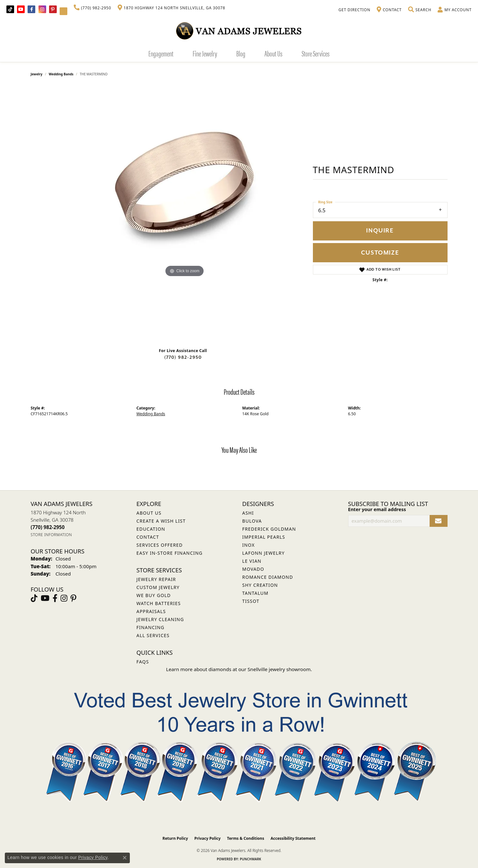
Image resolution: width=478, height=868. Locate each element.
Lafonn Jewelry (264, 553)
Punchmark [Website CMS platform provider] (251, 859)
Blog (241, 53)
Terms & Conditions (246, 838)
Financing (151, 627)
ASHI (248, 513)
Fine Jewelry (205, 53)
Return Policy (175, 838)
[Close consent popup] (125, 858)
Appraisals (151, 611)
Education (151, 529)
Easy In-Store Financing (170, 553)
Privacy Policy (207, 838)
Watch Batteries (159, 603)
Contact (148, 537)
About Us (273, 53)
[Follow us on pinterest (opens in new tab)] (53, 9)
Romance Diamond (268, 577)
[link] (92, 8)
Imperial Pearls (264, 537)
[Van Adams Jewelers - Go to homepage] (239, 31)
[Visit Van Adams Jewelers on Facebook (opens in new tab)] (31, 9)
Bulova (252, 521)
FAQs (143, 662)
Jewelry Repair (156, 579)
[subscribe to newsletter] (438, 521)
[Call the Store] (48, 527)
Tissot (251, 601)
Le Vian (252, 561)
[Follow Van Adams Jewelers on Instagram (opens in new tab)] (42, 9)
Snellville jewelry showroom (279, 669)
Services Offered (160, 545)
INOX (249, 545)
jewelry (37, 74)
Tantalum (256, 593)
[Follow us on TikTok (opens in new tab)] (10, 9)
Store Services (316, 53)
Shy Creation (260, 585)
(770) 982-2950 (183, 357)
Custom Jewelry (158, 587)
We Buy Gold (154, 595)
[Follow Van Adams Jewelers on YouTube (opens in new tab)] (63, 11)
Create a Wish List (161, 521)
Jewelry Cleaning (160, 619)
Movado (253, 569)
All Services (153, 635)
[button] (420, 10)
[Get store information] (51, 535)
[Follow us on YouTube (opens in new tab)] (21, 9)
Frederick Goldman (269, 529)
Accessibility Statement (293, 838)
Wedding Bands (61, 74)
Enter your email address (377, 509)
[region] (185, 215)
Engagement (161, 53)
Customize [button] (380, 253)
